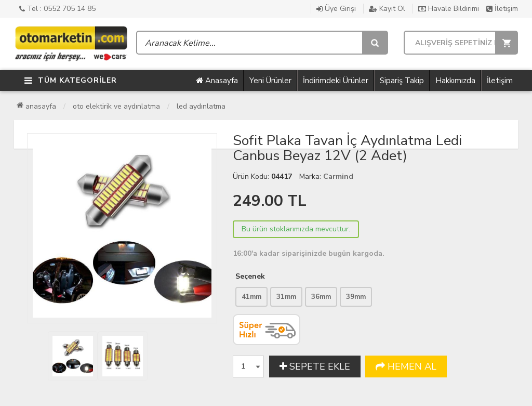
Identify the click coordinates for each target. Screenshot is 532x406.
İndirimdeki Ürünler (336, 81)
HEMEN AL (406, 366)
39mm (356, 297)
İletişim (502, 9)
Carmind (338, 176)
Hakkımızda (455, 81)
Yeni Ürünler (270, 81)
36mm (321, 297)
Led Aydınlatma (201, 106)
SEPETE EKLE (315, 366)
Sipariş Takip (402, 81)
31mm (286, 297)
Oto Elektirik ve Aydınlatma (116, 106)
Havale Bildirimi (449, 9)
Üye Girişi (336, 9)
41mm (251, 297)
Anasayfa (217, 81)
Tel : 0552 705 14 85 (57, 9)
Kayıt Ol (387, 9)
